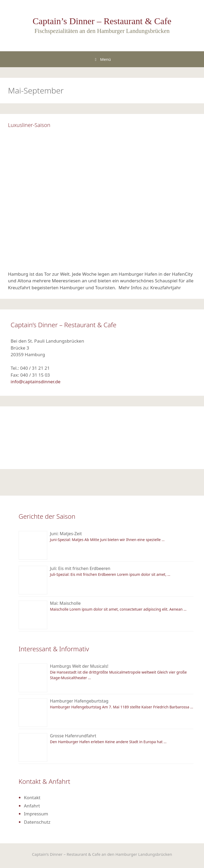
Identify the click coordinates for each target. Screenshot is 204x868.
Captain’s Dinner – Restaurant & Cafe (102, 21)
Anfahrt (32, 806)
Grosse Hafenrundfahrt (73, 736)
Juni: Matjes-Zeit (66, 534)
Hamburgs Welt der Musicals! (79, 666)
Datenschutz (37, 822)
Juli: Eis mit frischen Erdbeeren (80, 568)
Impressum (36, 814)
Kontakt (32, 797)
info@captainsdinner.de (36, 382)
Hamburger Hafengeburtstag (79, 701)
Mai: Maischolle (65, 603)
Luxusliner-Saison (29, 125)
